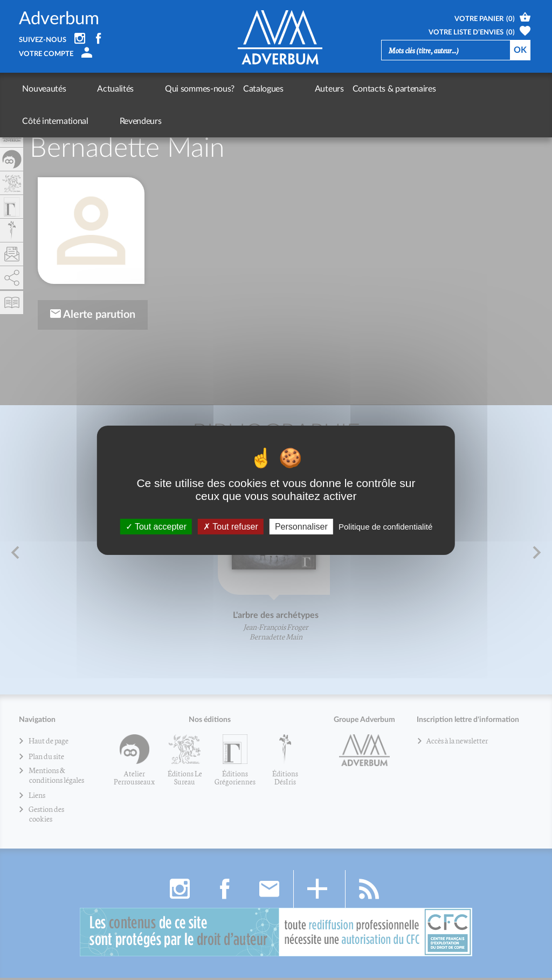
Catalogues (218, 89)
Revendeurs (472, 89)
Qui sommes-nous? (154, 89)
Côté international (410, 89)
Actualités (93, 89)
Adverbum (59, 19)
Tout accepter (156, 526)
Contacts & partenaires (326, 89)
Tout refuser (231, 526)
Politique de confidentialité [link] (385, 526)
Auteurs (261, 89)
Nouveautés (44, 89)
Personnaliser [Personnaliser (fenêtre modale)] (301, 526)
